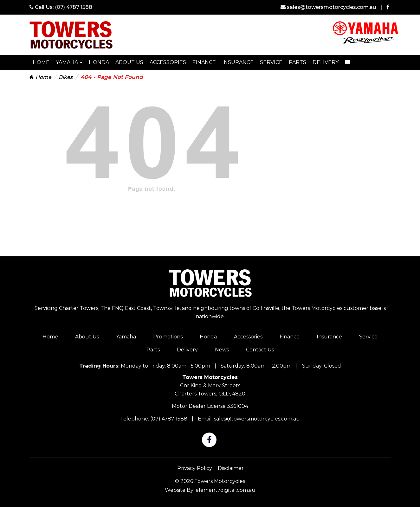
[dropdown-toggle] (347, 62)
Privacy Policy (195, 468)
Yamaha (69, 62)
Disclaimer (231, 468)
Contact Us (260, 350)
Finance (204, 62)
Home (41, 62)
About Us (129, 62)
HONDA (99, 62)
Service (271, 62)
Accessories (168, 62)
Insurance (238, 62)
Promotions (168, 337)
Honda (208, 337)
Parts (297, 62)
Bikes (66, 77)
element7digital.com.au (226, 490)
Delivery (326, 62)
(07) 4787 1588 (74, 7)
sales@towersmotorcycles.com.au (329, 7)
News (222, 350)
